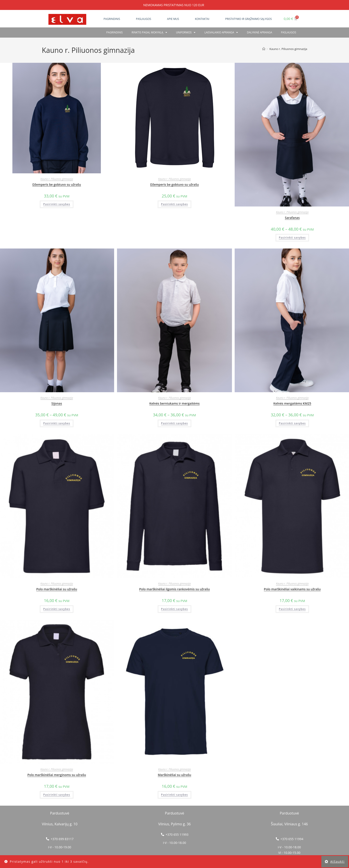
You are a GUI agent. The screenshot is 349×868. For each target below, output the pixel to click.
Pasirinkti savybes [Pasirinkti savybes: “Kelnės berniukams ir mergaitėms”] (174, 423)
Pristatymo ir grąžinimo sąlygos (248, 19)
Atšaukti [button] (337, 861)
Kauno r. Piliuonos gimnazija (288, 49)
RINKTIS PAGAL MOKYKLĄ (149, 33)
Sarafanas (292, 218)
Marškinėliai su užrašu (174, 775)
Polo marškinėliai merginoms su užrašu (57, 775)
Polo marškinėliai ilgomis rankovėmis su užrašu (174, 589)
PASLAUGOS (289, 32)
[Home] (264, 49)
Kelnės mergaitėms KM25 (292, 403)
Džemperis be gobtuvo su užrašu (57, 184)
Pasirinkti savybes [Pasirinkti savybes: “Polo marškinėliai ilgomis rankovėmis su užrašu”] (174, 609)
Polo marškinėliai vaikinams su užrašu (292, 589)
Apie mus (173, 19)
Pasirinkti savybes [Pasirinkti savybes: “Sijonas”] (57, 423)
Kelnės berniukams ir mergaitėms (174, 403)
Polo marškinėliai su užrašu (57, 589)
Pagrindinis (112, 19)
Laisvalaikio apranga (221, 33)
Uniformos (186, 33)
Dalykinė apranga (259, 32)
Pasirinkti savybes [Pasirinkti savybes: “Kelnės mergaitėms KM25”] (292, 423)
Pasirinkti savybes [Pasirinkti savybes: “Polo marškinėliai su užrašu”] (57, 609)
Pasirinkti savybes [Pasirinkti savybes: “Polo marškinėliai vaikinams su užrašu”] (292, 609)
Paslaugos (144, 19)
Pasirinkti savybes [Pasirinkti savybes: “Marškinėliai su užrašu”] (174, 795)
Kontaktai (202, 19)
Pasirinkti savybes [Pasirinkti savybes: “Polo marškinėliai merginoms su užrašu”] (57, 795)
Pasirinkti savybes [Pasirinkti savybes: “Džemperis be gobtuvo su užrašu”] (57, 204)
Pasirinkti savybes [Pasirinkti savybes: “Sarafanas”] (292, 238)
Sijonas (57, 403)
